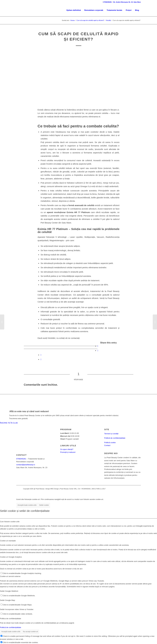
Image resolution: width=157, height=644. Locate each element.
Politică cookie (110, 443)
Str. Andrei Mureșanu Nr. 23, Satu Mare (127, 2)
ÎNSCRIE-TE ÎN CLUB (9, 423)
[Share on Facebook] (98, 346)
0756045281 (108, 2)
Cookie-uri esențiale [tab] (8, 541)
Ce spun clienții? (67, 449)
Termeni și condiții (111, 434)
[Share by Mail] (41, 359)
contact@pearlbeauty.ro (26, 465)
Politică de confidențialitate (115, 438)
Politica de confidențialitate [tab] (11, 619)
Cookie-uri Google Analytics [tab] (11, 557)
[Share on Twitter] (98, 350)
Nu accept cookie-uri (30, 632)
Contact (107, 445)
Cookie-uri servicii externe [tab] (10, 576)
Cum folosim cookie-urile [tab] (10, 522)
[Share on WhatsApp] (41, 355)
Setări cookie (44, 505)
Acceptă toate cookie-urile (27, 505)
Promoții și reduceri (68, 452)
